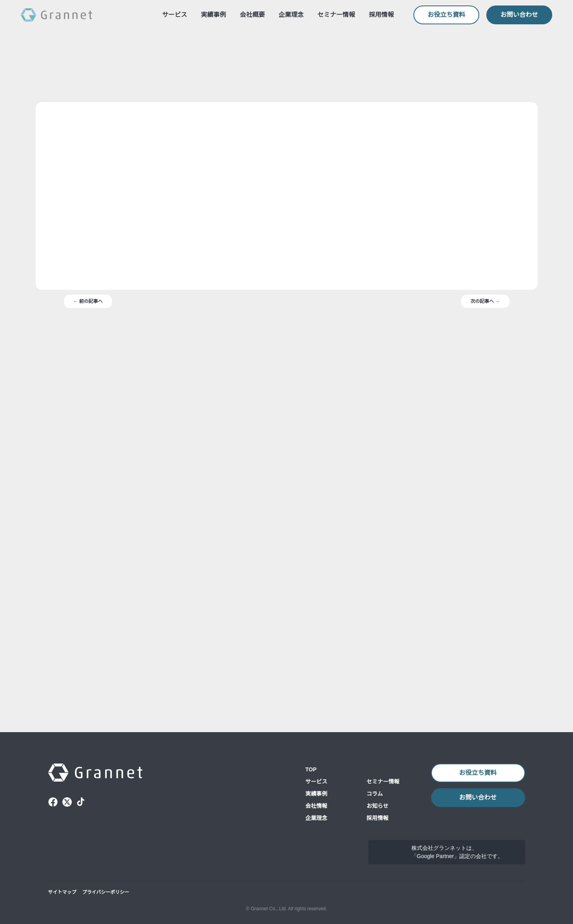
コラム (375, 779)
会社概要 (253, 15)
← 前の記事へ (88, 459)
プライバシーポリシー (106, 892)
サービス (175, 15)
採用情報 (382, 15)
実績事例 (214, 15)
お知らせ (378, 791)
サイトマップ (62, 892)
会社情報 (317, 791)
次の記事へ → (485, 459)
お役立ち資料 (447, 15)
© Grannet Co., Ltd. (264, 909)
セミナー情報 (337, 15)
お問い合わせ (519, 15)
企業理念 (291, 15)
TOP (311, 755)
